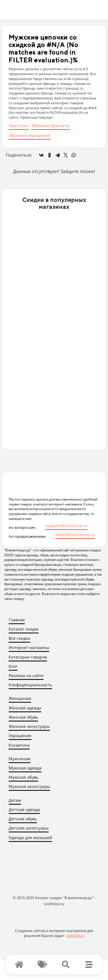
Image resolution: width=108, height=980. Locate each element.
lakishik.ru (76, 936)
